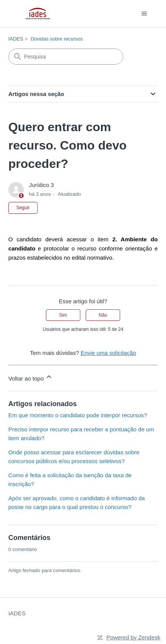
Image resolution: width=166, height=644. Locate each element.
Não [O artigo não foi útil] (103, 315)
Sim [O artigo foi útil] (63, 315)
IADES (16, 39)
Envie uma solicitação (108, 353)
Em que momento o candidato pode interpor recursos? (78, 415)
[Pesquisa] (66, 57)
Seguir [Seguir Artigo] (23, 208)
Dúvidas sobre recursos (57, 39)
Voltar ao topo (31, 377)
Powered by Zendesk (133, 637)
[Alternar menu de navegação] (144, 14)
